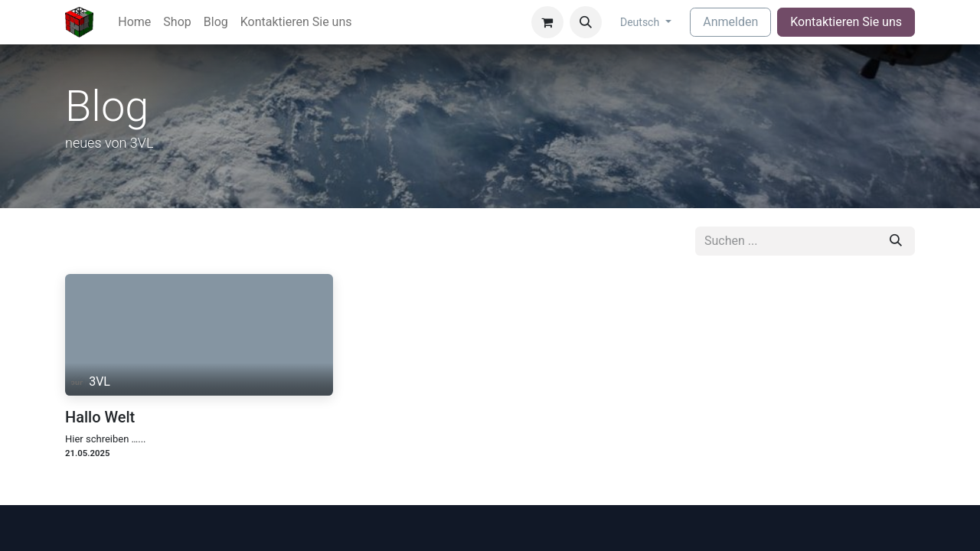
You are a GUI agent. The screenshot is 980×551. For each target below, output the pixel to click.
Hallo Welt (100, 417)
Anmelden (730, 22)
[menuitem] (134, 22)
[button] (586, 22)
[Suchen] (896, 241)
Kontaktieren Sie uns (846, 22)
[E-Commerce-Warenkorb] (547, 22)
